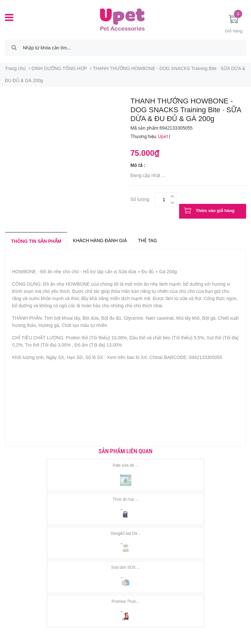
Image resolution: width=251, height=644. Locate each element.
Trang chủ (15, 68)
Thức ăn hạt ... (125, 499)
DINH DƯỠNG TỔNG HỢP (59, 68)
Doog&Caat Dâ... (126, 533)
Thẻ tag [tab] (147, 241)
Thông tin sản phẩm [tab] (36, 241)
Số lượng (140, 198)
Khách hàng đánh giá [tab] (100, 241)
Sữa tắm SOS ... (125, 567)
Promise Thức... (125, 601)
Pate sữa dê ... (126, 465)
